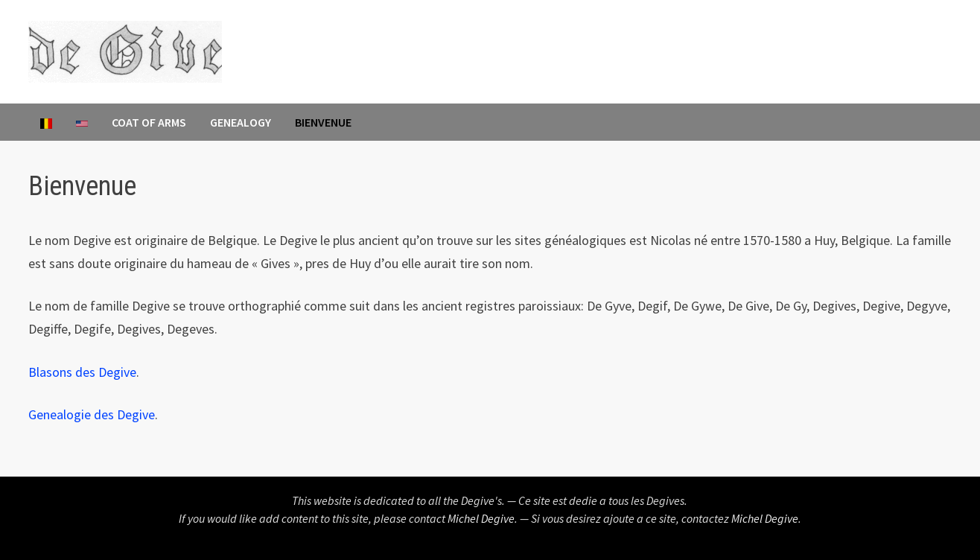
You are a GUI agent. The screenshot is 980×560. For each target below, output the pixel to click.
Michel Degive (481, 518)
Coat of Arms (149, 122)
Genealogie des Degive (92, 414)
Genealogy (241, 122)
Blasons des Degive (82, 372)
